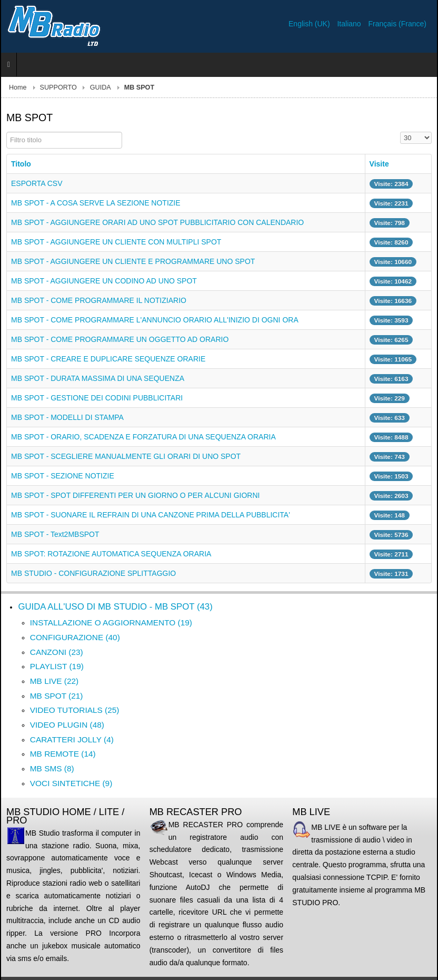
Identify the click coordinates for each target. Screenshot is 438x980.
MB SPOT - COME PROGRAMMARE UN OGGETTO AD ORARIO (120, 339)
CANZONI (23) (57, 652)
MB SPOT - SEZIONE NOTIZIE (63, 476)
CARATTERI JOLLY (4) (72, 739)
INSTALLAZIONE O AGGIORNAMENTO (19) (111, 623)
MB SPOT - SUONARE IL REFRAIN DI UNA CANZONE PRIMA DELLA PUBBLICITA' (151, 515)
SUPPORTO (58, 87)
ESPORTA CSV (37, 183)
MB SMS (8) (52, 768)
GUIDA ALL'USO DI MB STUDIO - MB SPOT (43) (115, 607)
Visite (379, 164)
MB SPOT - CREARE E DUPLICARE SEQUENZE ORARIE (108, 359)
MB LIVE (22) (54, 681)
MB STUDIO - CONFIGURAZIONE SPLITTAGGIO (93, 573)
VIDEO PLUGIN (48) (67, 725)
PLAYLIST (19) (57, 666)
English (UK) (310, 24)
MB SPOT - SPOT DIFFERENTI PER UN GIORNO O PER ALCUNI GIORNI (135, 495)
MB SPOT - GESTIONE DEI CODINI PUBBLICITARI (97, 398)
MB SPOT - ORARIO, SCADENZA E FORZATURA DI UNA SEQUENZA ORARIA (143, 437)
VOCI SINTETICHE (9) (71, 783)
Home (18, 87)
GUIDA (101, 87)
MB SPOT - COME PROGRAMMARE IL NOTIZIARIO (99, 300)
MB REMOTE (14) (63, 754)
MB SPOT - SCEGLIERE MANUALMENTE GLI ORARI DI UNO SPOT (126, 456)
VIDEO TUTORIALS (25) (75, 710)
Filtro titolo (7, 132)
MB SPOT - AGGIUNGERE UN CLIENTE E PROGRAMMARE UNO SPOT (133, 261)
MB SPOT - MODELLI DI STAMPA (67, 417)
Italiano (350, 24)
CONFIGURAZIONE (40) (75, 637)
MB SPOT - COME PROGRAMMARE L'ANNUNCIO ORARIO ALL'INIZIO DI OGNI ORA (155, 320)
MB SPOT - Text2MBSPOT (55, 534)
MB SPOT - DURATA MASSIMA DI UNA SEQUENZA (98, 378)
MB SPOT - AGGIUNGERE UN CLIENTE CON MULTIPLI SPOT (116, 242)
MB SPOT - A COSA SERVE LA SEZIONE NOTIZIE (96, 203)
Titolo (21, 164)
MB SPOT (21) (57, 696)
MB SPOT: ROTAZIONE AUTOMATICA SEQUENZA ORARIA (111, 554)
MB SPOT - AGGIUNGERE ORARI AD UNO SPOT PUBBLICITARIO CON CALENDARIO (157, 222)
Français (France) (397, 24)
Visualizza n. (400, 132)
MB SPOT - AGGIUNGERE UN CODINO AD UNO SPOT (104, 281)
